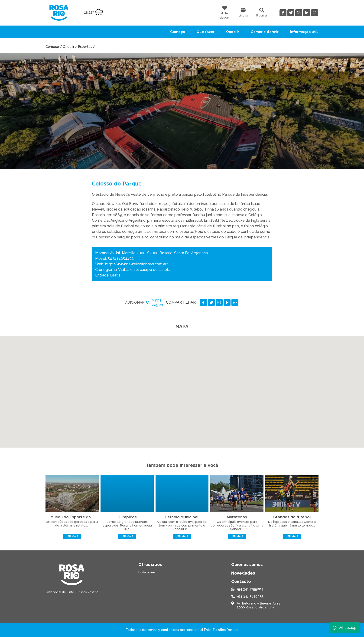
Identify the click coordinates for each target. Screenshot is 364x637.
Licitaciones (147, 572)
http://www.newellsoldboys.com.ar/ (137, 264)
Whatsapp (345, 628)
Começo (178, 32)
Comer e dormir (265, 32)
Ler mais (72, 536)
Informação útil (304, 32)
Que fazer (206, 32)
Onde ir (233, 32)
